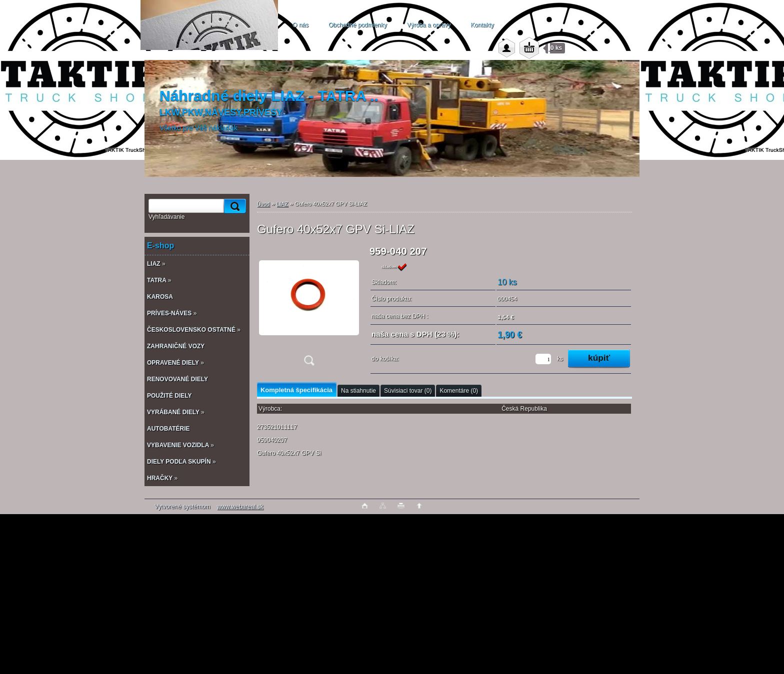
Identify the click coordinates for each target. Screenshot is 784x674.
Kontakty (482, 25)
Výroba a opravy (429, 25)
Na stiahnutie (358, 391)
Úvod (263, 204)
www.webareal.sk (240, 507)
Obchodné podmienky (358, 25)
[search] (233, 206)
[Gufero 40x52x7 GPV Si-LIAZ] (309, 309)
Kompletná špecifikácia (296, 390)
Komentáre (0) (459, 391)
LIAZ (282, 204)
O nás (300, 25)
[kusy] (543, 359)
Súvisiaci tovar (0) (408, 391)
